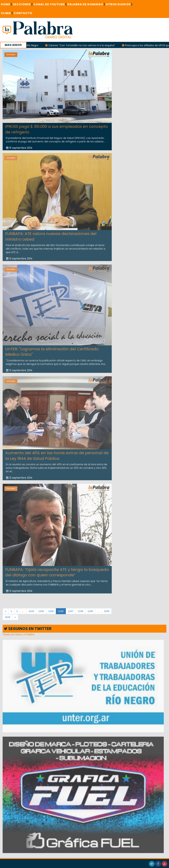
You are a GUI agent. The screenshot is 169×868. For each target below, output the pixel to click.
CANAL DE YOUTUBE (50, 4)
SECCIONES (23, 4)
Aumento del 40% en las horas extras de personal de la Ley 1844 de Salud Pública (57, 454)
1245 (51, 611)
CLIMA (7, 13)
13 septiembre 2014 (19, 257)
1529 (7, 617)
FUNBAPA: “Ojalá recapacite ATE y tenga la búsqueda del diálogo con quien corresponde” (57, 571)
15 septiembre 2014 (19, 148)
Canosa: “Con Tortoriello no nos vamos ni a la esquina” (83, 45)
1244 (41, 611)
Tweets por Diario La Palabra (18, 634)
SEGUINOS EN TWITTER (28, 629)
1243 (31, 611)
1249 (90, 611)
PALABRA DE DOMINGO (86, 4)
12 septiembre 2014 (19, 369)
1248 (80, 611)
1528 (107, 611)
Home (6, 4)
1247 (71, 611)
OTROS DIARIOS (119, 4)
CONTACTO (23, 13)
